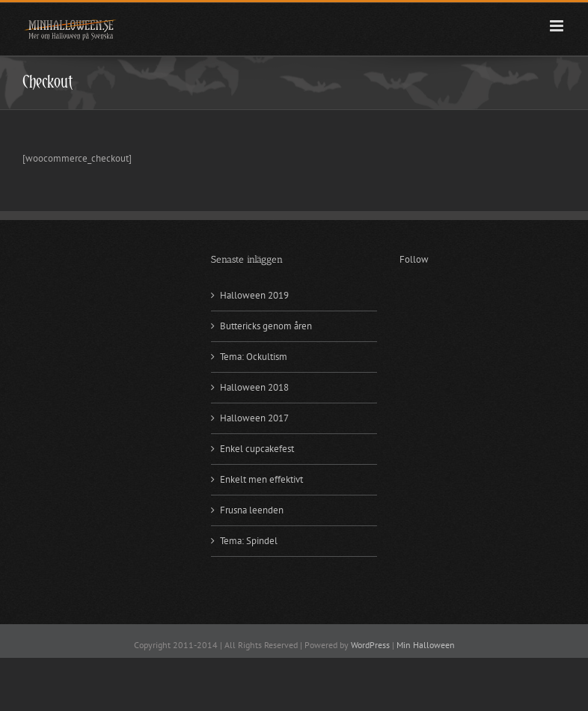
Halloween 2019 (254, 295)
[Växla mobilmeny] (558, 26)
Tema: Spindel (249, 541)
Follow (414, 259)
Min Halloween (426, 645)
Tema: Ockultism (254, 357)
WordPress (370, 645)
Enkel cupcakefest (257, 449)
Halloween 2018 (254, 387)
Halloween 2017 (254, 418)
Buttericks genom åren (266, 326)
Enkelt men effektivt (261, 479)
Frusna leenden (252, 510)
